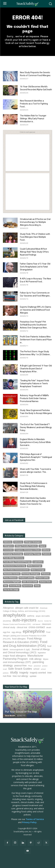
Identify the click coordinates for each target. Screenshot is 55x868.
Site (6, 586)
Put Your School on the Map (21, 712)
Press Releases (10, 578)
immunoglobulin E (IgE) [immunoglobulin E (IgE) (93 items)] (20, 650)
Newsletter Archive (12, 574)
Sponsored (28, 586)
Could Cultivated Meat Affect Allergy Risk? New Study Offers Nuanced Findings (34, 252)
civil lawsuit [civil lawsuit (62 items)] (36, 624)
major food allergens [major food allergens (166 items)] (14, 656)
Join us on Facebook (14, 520)
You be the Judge (11, 590)
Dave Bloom (10, 716)
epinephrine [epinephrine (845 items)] (34, 631)
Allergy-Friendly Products (26, 546)
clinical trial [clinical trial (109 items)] (22, 627)
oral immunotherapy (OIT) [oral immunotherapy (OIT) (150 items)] (17, 662)
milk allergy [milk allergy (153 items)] (35, 659)
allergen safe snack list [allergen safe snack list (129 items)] (27, 608)
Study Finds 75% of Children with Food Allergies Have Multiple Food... (35, 237)
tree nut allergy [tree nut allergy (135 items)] (20, 676)
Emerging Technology (13, 554)
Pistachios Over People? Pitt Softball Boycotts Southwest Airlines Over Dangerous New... (34, 325)
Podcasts (46, 574)
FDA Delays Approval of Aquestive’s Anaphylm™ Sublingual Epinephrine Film (36, 457)
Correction (8, 550)
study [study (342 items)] (14, 672)
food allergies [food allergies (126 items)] (19, 639)
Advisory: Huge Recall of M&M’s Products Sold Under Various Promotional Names (34, 398)
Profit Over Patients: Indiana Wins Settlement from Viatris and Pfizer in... (36, 340)
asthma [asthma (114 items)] (31, 616)
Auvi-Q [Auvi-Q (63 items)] (40, 621)
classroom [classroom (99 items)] (46, 624)
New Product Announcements (16, 570)
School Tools (45, 582)
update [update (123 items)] (33, 676)
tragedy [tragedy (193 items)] (24, 673)
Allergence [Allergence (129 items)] (8, 608)
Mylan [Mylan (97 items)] (46, 659)
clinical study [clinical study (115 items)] (9, 627)
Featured (46, 554)
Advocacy (18, 542)
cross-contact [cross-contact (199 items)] (37, 627)
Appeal (42, 546)
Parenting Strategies (31, 574)
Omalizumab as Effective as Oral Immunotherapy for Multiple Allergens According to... (35, 222)
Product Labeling (26, 578)
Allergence (8, 546)
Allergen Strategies (33, 542)
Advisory (8, 542)
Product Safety (42, 578)
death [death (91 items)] (49, 627)
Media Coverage (35, 566)
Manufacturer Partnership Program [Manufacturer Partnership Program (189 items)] (23, 657)
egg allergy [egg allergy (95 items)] (16, 632)
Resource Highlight (12, 582)
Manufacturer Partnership (15, 566)
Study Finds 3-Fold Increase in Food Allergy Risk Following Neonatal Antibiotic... (34, 486)
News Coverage (38, 570)
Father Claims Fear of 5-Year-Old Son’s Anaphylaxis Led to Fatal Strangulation (35, 267)
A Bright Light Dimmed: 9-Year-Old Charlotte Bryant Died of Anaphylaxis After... (36, 369)
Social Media (15, 586)
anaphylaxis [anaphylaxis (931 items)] (14, 615)
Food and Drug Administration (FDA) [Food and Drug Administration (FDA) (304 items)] (25, 644)
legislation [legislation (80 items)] (42, 653)
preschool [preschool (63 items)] (37, 666)
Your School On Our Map (16, 687)
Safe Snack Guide (30, 582)
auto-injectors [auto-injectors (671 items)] (24, 620)
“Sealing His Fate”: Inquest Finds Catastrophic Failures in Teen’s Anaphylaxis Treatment (35, 383)
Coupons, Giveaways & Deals (28, 550)
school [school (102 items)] (36, 669)
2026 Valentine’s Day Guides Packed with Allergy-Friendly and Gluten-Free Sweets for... (35, 501)
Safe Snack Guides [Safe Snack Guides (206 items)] (20, 669)
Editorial (46, 550)
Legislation (38, 562)
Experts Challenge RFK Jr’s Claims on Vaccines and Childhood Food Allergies (35, 310)
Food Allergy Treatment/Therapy (17, 562)
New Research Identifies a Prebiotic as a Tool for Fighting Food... (34, 104)
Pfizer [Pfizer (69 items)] (30, 666)
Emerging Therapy (32, 554)
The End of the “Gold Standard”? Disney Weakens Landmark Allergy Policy (36, 427)
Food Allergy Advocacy (14, 558)
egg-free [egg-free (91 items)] (7, 632)
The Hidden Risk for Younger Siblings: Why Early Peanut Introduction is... (33, 119)
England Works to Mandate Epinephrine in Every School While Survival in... (35, 442)
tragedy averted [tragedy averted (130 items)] (38, 673)
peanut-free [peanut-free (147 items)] (20, 666)
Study (37, 586)
